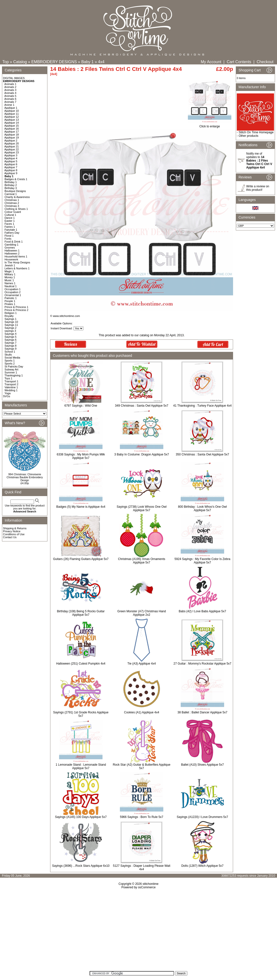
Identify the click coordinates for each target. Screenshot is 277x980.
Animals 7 (10, 102)
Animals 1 (10, 84)
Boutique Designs (15, 191)
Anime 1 (9, 105)
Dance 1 (10, 218)
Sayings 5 (10, 337)
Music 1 (9, 280)
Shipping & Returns (15, 528)
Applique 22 (12, 149)
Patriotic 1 (11, 298)
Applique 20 (12, 143)
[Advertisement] (139, 932)
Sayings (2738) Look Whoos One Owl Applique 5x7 (142, 508)
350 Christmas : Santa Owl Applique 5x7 (202, 454)
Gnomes (10, 248)
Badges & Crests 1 (16, 179)
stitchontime (150, 884)
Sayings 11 (11, 325)
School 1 (10, 352)
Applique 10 (12, 111)
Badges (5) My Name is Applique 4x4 (81, 507)
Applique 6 (11, 164)
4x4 (101, 62)
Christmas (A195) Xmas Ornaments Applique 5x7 (141, 561)
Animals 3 (10, 90)
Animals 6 (10, 99)
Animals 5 (10, 96)
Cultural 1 (10, 215)
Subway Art (11, 369)
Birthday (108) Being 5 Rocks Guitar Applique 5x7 (81, 613)
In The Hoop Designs (17, 262)
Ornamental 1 (13, 295)
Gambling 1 (11, 245)
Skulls (8, 355)
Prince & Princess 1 (16, 307)
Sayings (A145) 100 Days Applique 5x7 (81, 817)
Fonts (8, 239)
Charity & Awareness (17, 197)
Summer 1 (11, 372)
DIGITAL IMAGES (14, 78)
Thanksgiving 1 (14, 375)
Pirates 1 (10, 304)
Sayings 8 (10, 346)
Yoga (8, 393)
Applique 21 (12, 146)
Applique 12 (12, 117)
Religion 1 (11, 313)
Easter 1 (10, 221)
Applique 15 (12, 126)
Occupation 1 (13, 289)
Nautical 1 (11, 286)
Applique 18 (12, 135)
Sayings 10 (11, 322)
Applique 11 (12, 114)
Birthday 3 (11, 188)
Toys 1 (8, 378)
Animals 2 (10, 87)
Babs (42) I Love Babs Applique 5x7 (202, 611)
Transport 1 (11, 381)
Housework (11, 259)
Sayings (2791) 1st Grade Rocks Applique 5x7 (81, 714)
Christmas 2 (12, 203)
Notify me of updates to (259, 161)
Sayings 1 (10, 319)
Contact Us (10, 537)
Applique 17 (12, 132)
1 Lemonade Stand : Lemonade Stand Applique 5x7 (81, 766)
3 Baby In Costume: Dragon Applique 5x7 (141, 454)
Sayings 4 (10, 334)
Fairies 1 (10, 227)
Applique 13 (12, 120)
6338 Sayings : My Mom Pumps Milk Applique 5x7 (81, 456)
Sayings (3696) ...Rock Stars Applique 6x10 (81, 866)
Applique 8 (11, 170)
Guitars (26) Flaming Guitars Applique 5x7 (81, 559)
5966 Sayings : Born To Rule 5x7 (142, 817)
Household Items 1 (16, 256)
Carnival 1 (11, 194)
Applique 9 (11, 173)
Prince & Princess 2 (16, 310)
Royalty (9, 316)
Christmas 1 (12, 200)
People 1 (10, 301)
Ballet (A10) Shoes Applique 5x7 (202, 765)
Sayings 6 (10, 340)
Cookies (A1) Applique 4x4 (142, 712)
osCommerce (147, 887)
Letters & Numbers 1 (17, 268)
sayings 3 (10, 331)
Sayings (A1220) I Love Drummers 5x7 (202, 817)
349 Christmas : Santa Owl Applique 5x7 (142, 406)
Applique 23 (12, 152)
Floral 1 (9, 236)
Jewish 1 (10, 265)
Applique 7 (11, 167)
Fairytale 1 (11, 230)
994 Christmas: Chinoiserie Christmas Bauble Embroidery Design (25, 477)
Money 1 (10, 277)
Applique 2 (11, 140)
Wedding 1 (11, 390)
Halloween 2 (12, 253)
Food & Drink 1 (14, 242)
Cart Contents (239, 62)
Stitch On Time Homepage (256, 132)
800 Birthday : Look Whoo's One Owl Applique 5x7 (202, 508)
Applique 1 (11, 108)
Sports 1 (10, 361)
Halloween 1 (12, 251)
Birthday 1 (11, 182)
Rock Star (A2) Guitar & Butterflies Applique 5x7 (141, 766)
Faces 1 (9, 224)
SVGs (7, 396)
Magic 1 (9, 271)
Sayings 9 (10, 349)
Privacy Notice (12, 531)
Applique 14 (12, 123)
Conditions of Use (14, 534)
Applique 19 (12, 138)
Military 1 (10, 274)
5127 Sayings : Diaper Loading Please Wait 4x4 (142, 868)
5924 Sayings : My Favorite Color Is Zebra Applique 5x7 (202, 561)
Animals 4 (10, 93)
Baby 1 (87, 62)
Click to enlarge (210, 125)
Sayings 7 (10, 343)
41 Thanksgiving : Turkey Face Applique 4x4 (202, 406)
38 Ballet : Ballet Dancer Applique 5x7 (202, 712)
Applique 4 (11, 158)
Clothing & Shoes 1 (16, 209)
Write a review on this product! (258, 188)
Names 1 (10, 283)
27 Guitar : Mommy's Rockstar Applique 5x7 (202, 664)
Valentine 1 (11, 387)
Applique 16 (12, 129)
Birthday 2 (11, 185)
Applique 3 (11, 155)
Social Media (12, 358)
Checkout (265, 62)
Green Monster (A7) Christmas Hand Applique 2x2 (142, 613)
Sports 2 (10, 364)
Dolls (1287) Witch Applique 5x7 (202, 866)
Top (6, 62)
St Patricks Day (14, 366)
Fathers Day (12, 233)
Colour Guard (13, 212)
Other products (248, 136)
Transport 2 (11, 384)
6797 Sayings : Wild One (81, 406)
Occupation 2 (13, 292)
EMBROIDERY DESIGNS (54, 62)
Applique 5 (11, 161)
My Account (211, 62)
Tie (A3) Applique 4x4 (141, 664)
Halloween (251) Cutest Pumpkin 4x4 (81, 664)
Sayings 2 (10, 328)
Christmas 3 (12, 206)
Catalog (20, 62)
